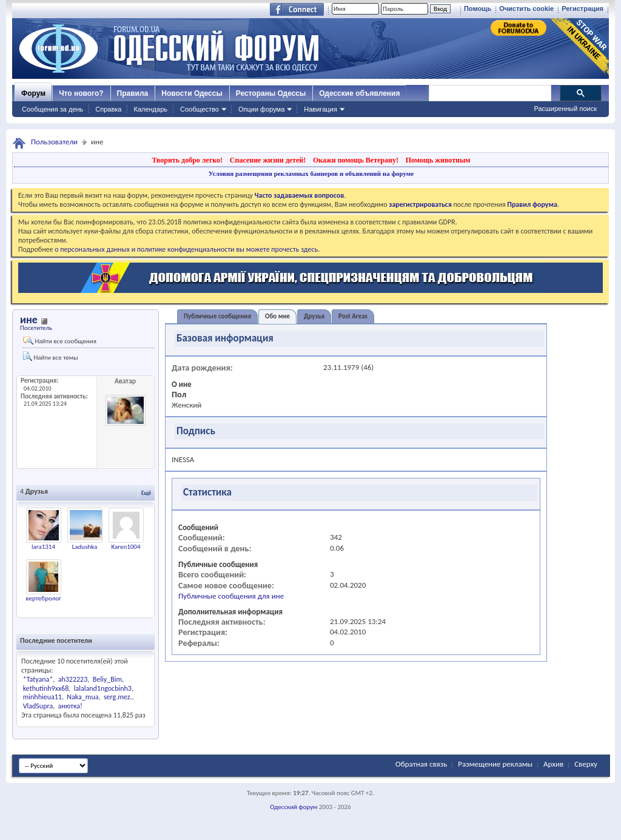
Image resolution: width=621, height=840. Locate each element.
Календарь (150, 109)
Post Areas (353, 316)
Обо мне (277, 316)
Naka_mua (82, 697)
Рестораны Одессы (271, 93)
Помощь (478, 8)
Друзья (314, 316)
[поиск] (489, 93)
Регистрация (582, 8)
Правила (133, 93)
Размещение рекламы (495, 764)
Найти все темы (50, 356)
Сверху (586, 764)
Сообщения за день (52, 109)
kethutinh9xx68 (46, 688)
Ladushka (85, 547)
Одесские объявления (359, 93)
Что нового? (81, 93)
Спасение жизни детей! (268, 160)
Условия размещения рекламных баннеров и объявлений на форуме (311, 173)
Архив (553, 764)
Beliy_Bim (107, 679)
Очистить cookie (526, 8)
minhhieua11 (42, 697)
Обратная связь (421, 764)
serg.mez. (118, 697)
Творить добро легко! (187, 160)
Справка (108, 109)
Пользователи (54, 142)
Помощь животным (438, 160)
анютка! (70, 706)
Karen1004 (126, 547)
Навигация (320, 109)
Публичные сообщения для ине (231, 596)
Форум (33, 93)
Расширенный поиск (565, 109)
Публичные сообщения (217, 316)
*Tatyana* (38, 679)
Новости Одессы (192, 93)
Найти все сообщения (60, 341)
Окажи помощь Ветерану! (356, 160)
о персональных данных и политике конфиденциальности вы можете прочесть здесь (186, 249)
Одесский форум (294, 807)
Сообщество (200, 109)
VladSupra (38, 706)
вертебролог (43, 598)
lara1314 (43, 547)
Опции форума (261, 109)
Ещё (146, 493)
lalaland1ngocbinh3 (103, 688)
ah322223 (73, 679)
